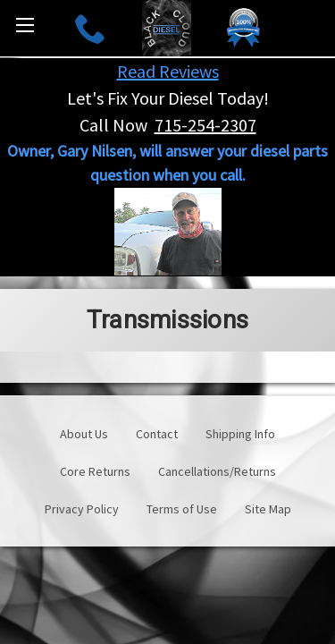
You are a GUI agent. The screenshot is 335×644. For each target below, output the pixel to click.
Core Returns (95, 471)
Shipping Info (240, 434)
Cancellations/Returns (217, 471)
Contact (157, 434)
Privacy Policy (82, 509)
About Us (84, 434)
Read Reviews (168, 71)
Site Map (268, 509)
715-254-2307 (205, 125)
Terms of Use (182, 509)
